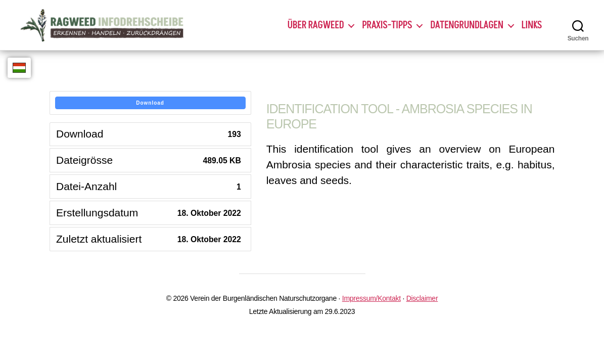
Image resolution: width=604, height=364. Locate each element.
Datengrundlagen (467, 25)
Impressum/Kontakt (371, 298)
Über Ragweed (316, 25)
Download (150, 103)
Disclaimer (422, 298)
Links (532, 25)
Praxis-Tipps (387, 25)
